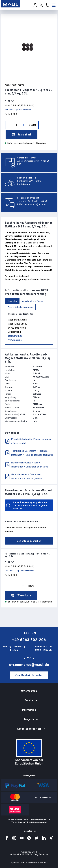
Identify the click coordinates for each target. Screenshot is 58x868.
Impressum (15, 863)
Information (29, 710)
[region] (29, 48)
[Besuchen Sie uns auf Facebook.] (7, 838)
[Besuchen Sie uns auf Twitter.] (37, 838)
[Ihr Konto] (35, 5)
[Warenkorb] (47, 5)
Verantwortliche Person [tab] (33, 301)
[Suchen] (41, 5)
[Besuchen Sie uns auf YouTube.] (22, 838)
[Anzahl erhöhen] (24, 125)
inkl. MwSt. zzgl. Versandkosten (18, 110)
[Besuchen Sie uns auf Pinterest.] (29, 838)
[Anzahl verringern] (9, 125)
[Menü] (54, 5)
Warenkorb (21, 135)
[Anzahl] (16, 125)
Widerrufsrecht (31, 863)
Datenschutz (43, 863)
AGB (22, 863)
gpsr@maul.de (15, 336)
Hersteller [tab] (12, 301)
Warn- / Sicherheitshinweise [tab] (20, 307)
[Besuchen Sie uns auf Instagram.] (14, 838)
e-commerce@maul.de (36, 204)
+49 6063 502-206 (29, 640)
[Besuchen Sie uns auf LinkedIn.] (44, 838)
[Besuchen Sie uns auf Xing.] (51, 838)
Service (29, 700)
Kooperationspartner (29, 729)
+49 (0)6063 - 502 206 (38, 201)
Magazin (29, 719)
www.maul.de (15, 340)
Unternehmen (29, 691)
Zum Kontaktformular (29, 675)
